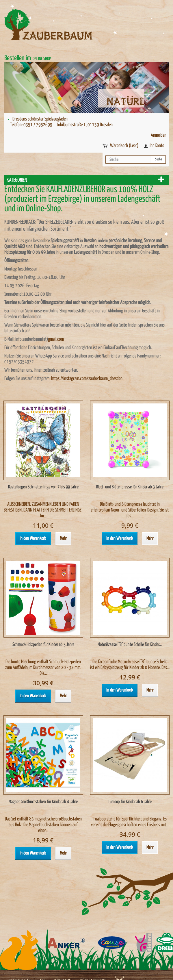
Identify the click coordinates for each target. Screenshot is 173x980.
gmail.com (56, 339)
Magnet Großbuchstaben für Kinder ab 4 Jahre (43, 802)
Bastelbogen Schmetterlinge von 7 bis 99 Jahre (43, 487)
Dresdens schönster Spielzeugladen (40, 119)
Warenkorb (125, 146)
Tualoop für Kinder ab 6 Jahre (130, 802)
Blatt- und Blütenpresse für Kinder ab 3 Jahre (130, 487)
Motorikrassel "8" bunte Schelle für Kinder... (130, 645)
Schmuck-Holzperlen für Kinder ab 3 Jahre (43, 645)
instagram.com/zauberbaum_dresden (93, 379)
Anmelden (159, 135)
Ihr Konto (157, 146)
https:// (57, 379)
